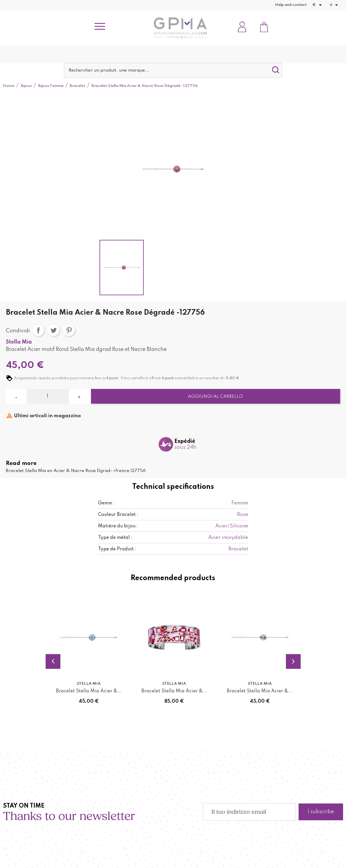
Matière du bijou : (118, 526)
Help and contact (291, 5)
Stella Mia (19, 342)
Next (293, 661)
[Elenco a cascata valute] (318, 5)
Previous (53, 661)
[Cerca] (173, 70)
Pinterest (69, 330)
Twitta (54, 330)
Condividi (38, 330)
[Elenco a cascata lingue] (335, 5)
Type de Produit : (117, 549)
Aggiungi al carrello (215, 397)
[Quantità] (48, 396)
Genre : (106, 503)
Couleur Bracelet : (118, 515)
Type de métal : (115, 538)
